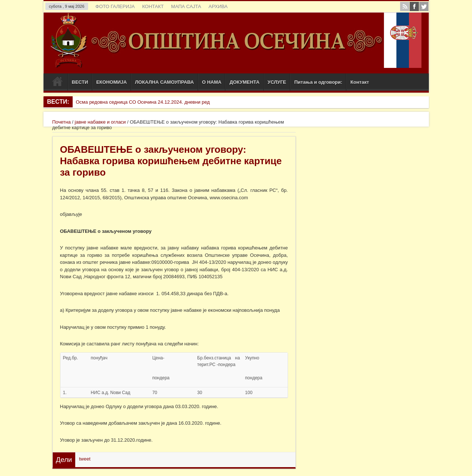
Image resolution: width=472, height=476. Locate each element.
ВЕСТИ (80, 82)
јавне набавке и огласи (100, 122)
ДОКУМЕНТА (244, 82)
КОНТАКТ (153, 6)
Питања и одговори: (318, 82)
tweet (85, 459)
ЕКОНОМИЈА (112, 82)
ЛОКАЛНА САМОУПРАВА (164, 82)
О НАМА (212, 82)
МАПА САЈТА (186, 6)
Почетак (57, 83)
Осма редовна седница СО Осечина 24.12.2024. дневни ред (143, 102)
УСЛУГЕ (277, 82)
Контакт (360, 82)
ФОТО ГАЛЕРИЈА (115, 6)
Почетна (62, 122)
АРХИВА (218, 6)
